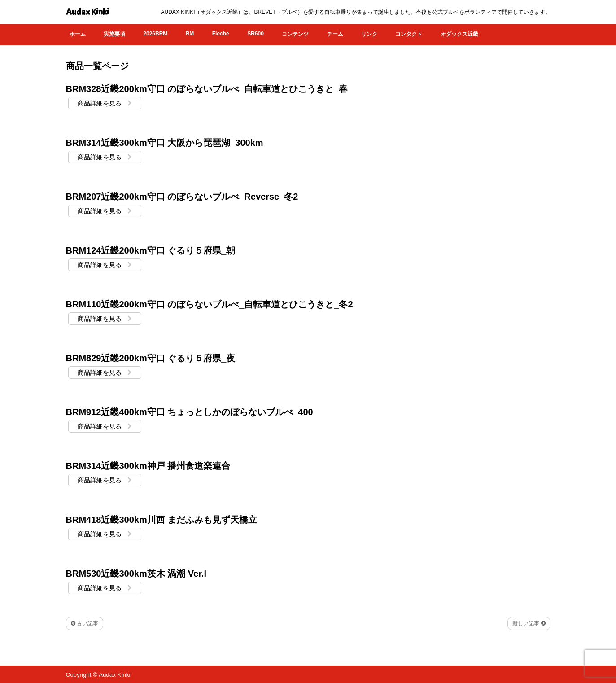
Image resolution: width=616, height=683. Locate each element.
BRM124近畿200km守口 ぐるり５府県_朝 (151, 250)
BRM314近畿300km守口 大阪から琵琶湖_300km (165, 143)
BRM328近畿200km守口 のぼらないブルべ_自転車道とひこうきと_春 (207, 89)
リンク (369, 34)
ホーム (78, 34)
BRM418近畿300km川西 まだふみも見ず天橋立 (162, 520)
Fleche (221, 34)
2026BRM (155, 34)
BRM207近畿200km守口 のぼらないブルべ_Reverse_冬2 (182, 197)
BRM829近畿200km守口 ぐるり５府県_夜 (151, 358)
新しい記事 (529, 623)
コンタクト (409, 34)
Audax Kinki (87, 12)
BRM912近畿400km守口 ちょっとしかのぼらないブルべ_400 (190, 412)
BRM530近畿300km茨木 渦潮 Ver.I (136, 574)
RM (190, 34)
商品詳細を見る (105, 103)
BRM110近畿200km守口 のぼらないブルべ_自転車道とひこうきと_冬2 (210, 304)
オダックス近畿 (459, 34)
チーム (335, 34)
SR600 (256, 34)
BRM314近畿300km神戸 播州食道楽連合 (148, 466)
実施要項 (114, 34)
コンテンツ (295, 34)
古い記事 (85, 623)
